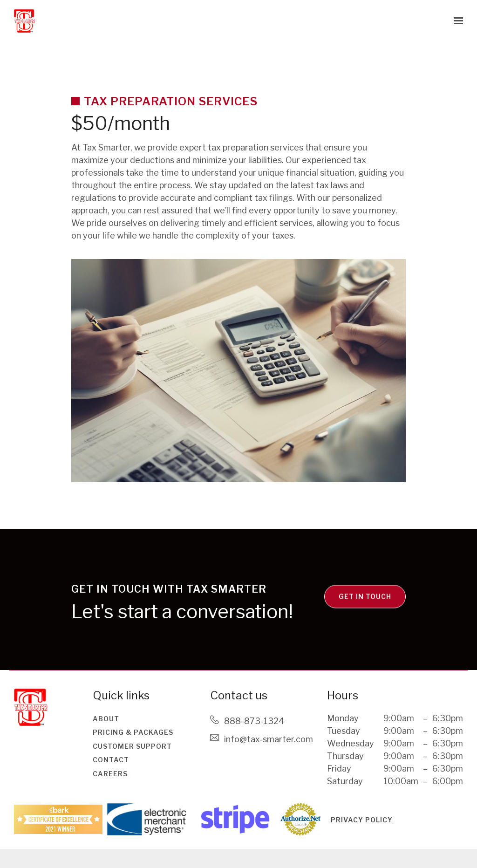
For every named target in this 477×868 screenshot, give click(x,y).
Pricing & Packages (133, 732)
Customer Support (132, 746)
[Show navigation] (456, 21)
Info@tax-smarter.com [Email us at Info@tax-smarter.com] (269, 739)
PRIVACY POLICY (362, 820)
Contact (111, 760)
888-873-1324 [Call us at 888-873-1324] (254, 721)
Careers (110, 774)
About (106, 719)
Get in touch (365, 614)
